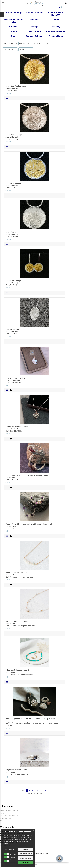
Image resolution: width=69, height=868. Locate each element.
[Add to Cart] (11, 390)
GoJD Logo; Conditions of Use (9, 816)
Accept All (26, 862)
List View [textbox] (37, 43)
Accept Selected (26, 858)
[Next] (47, 790)
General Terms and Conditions (9, 810)
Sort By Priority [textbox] (8, 43)
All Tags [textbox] (21, 49)
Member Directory (5, 818)
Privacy (2, 821)
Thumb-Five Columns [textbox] (26, 43)
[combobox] (10, 43)
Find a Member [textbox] (8, 49)
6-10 (41, 790)
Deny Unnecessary (26, 854)
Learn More (26, 849)
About (2, 813)
